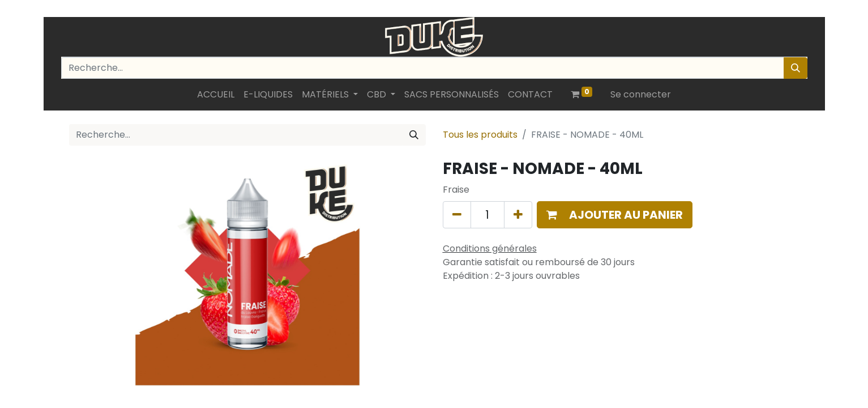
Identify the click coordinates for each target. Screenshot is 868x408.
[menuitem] (216, 95)
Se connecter (641, 94)
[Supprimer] (457, 215)
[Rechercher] (796, 68)
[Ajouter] (518, 215)
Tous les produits (480, 135)
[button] (615, 215)
